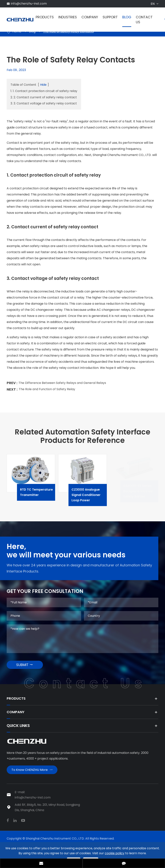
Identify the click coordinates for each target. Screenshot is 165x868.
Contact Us (144, 20)
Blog (127, 17)
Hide (43, 85)
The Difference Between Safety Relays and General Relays (62, 385)
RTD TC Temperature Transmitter (41, 494)
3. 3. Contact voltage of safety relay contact (44, 103)
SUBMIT (25, 667)
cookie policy (115, 853)
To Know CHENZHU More (32, 775)
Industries (68, 17)
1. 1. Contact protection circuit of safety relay (44, 91)
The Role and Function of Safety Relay (47, 391)
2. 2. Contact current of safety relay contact (44, 97)
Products (45, 17)
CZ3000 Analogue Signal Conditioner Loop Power (93, 497)
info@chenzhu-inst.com (29, 4)
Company (90, 17)
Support (110, 17)
